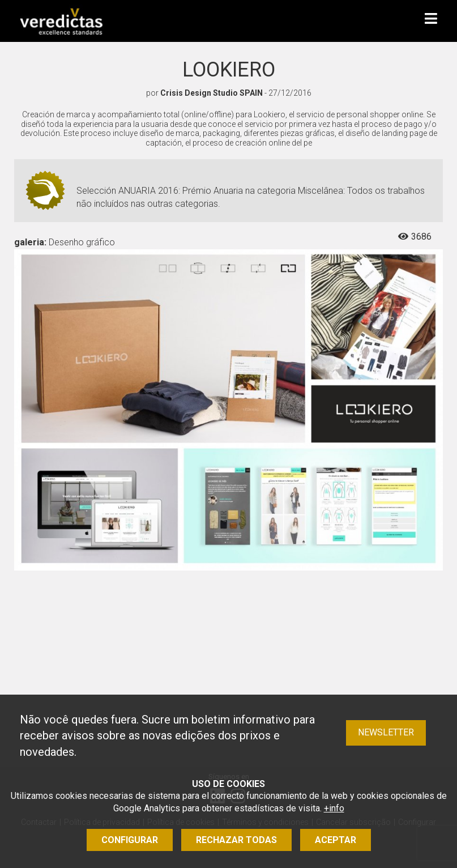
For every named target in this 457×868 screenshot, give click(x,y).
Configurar (130, 840)
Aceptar (336, 840)
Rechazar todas (236, 840)
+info (334, 808)
